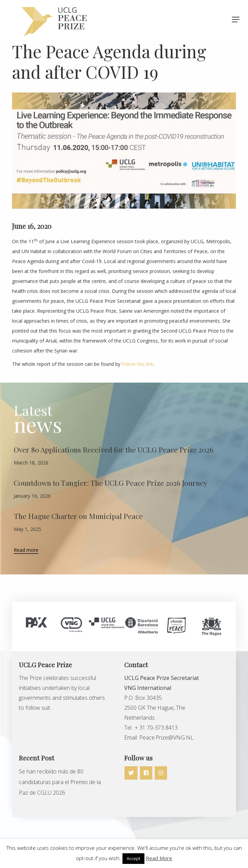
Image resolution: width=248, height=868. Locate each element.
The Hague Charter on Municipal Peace (78, 516)
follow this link (138, 364)
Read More (159, 858)
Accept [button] (133, 858)
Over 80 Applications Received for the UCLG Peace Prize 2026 (114, 449)
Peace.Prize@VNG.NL (167, 737)
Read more (26, 550)
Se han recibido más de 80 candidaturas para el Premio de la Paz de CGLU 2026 (60, 782)
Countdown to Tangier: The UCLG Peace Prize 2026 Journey (111, 483)
